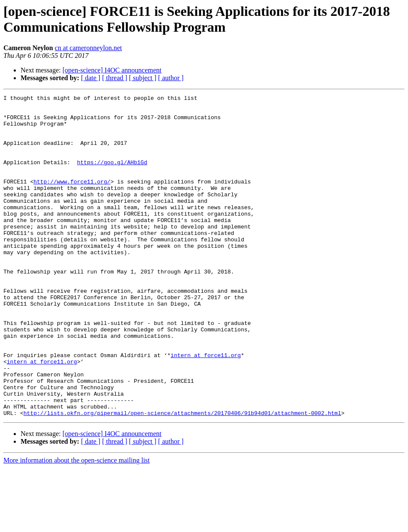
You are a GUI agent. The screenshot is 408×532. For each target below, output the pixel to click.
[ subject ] (143, 78)
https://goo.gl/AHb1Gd (112, 176)
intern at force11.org (206, 408)
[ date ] (91, 78)
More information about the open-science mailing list (76, 524)
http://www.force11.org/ (72, 199)
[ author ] (171, 78)
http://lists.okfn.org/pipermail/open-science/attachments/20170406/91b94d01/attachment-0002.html (182, 477)
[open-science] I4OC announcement (112, 70)
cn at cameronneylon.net (88, 48)
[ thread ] (115, 78)
